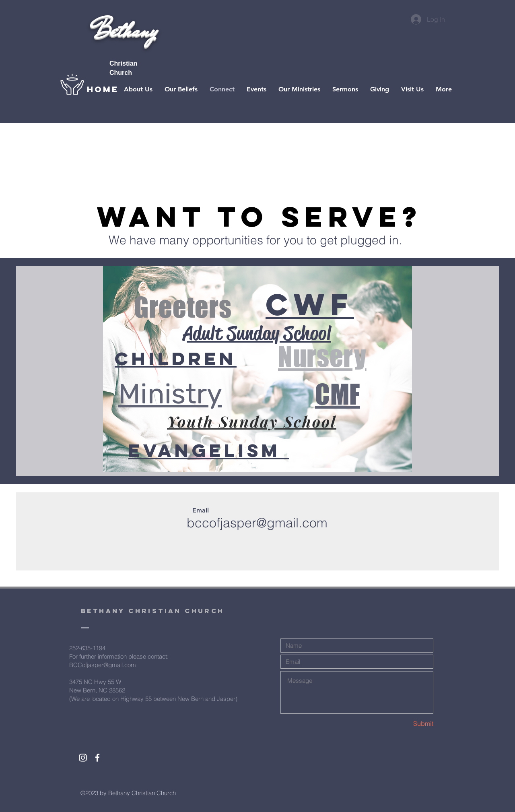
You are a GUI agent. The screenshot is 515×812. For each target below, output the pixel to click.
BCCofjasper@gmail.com (103, 665)
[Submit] (405, 723)
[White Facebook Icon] (97, 758)
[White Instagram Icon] (83, 758)
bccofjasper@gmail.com (257, 523)
